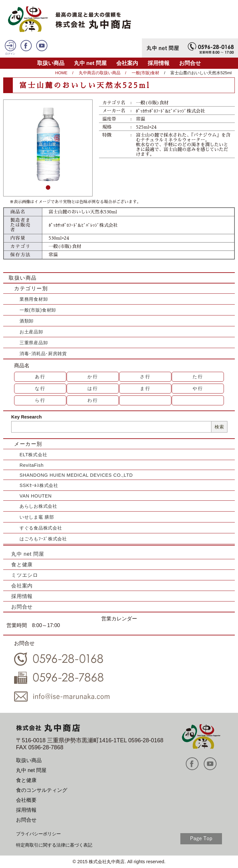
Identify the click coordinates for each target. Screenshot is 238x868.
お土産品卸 (31, 332)
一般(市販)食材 (146, 73)
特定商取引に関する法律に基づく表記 (54, 845)
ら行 (40, 400)
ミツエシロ (25, 575)
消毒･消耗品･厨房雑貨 (43, 354)
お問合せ (190, 63)
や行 (198, 388)
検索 (219, 427)
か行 (93, 377)
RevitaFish (32, 465)
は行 (93, 388)
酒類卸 (27, 321)
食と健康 (22, 565)
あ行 (40, 377)
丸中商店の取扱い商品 (100, 73)
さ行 (145, 377)
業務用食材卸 (34, 299)
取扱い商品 (51, 63)
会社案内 (127, 63)
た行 (198, 377)
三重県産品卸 (34, 343)
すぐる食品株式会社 (41, 528)
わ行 (93, 400)
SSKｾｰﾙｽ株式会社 (39, 485)
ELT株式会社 (33, 455)
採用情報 (159, 63)
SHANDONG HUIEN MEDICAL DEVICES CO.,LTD (76, 475)
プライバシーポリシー (38, 834)
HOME (61, 73)
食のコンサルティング (42, 790)
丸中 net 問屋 (90, 63)
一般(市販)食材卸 (38, 310)
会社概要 (26, 800)
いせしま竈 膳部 (37, 517)
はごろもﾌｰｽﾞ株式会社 (43, 539)
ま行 (145, 388)
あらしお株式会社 (38, 506)
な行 (40, 388)
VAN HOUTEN (36, 496)
